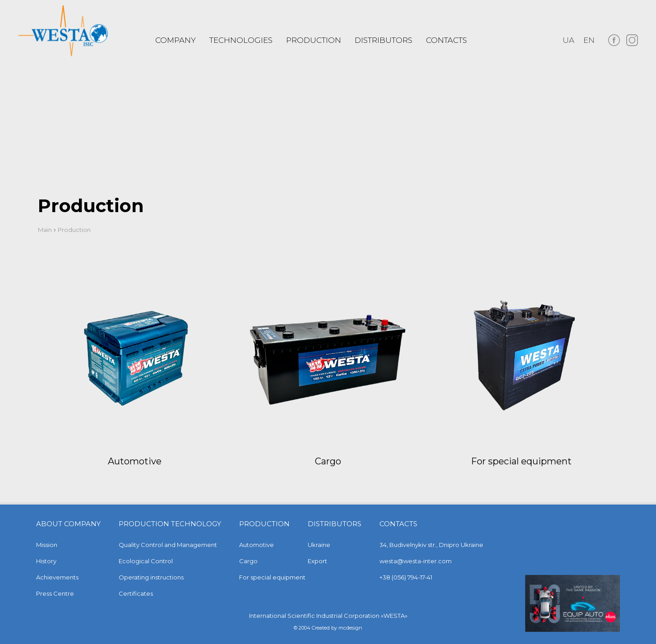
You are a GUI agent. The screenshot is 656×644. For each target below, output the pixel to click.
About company (68, 524)
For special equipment (521, 461)
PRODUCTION (314, 40)
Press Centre (55, 593)
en (589, 40)
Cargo (328, 461)
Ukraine (319, 545)
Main (45, 230)
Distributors (383, 40)
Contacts (446, 40)
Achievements (57, 577)
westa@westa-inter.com (416, 561)
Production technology (170, 524)
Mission (47, 545)
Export (317, 561)
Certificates (136, 593)
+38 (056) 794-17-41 (406, 577)
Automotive (135, 461)
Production (264, 524)
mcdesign (350, 628)
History (46, 561)
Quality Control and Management (168, 545)
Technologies (241, 40)
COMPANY (176, 40)
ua (568, 40)
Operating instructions (151, 577)
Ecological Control (146, 561)
